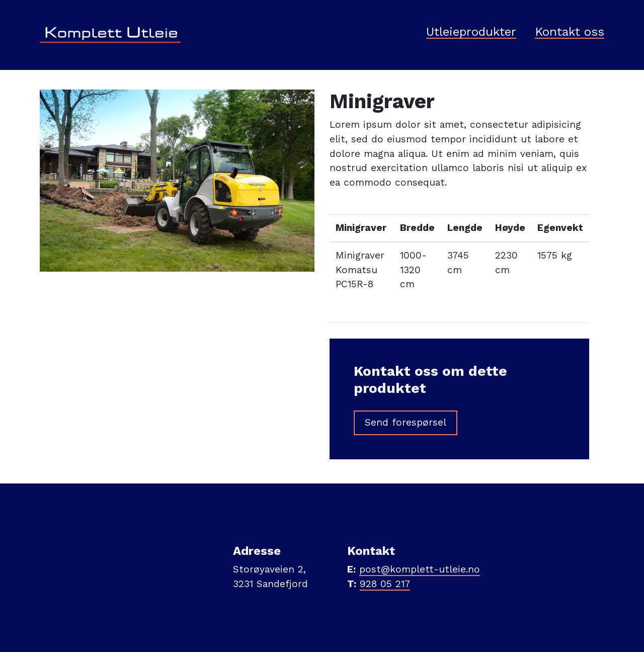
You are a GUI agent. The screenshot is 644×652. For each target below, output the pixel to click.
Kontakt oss (570, 32)
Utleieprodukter (471, 32)
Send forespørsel (406, 422)
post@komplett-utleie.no (420, 569)
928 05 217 (385, 584)
